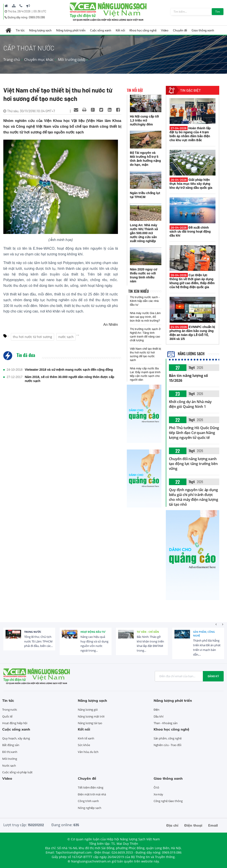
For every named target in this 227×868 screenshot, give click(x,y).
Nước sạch (9, 766)
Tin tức (20, 30)
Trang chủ (12, 60)
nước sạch (66, 337)
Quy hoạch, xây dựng (16, 738)
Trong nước (33, 632)
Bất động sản (11, 745)
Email (213, 825)
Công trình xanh (88, 801)
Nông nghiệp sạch (89, 808)
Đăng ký (213, 676)
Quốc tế (7, 716)
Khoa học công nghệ (143, 30)
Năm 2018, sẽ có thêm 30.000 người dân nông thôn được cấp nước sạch (70, 379)
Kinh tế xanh (86, 738)
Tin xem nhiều (139, 291)
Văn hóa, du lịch (88, 752)
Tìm (218, 12)
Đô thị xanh (10, 752)
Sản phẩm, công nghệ (204, 634)
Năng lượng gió (88, 710)
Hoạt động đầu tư (93, 632)
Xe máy (158, 794)
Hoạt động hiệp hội (15, 723)
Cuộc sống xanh (101, 30)
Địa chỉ (172, 825)
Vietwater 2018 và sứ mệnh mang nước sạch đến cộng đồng (69, 370)
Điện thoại (193, 825)
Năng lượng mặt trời (91, 716)
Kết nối (120, 30)
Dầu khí (159, 716)
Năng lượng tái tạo (90, 723)
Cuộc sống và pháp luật (17, 772)
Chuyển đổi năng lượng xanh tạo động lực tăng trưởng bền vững (193, 464)
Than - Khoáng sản (166, 723)
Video (165, 30)
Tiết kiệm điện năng (90, 787)
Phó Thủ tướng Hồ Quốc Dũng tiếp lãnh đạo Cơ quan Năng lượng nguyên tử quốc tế (194, 433)
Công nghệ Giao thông (168, 801)
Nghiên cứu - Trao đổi (167, 745)
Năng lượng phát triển (71, 30)
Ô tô (157, 787)
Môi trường (10, 759)
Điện (157, 710)
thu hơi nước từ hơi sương (32, 337)
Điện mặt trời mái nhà (92, 794)
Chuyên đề (180, 30)
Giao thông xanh (203, 30)
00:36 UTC (40, 11)
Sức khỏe (84, 745)
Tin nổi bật (135, 90)
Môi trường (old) (71, 60)
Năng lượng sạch (40, 30)
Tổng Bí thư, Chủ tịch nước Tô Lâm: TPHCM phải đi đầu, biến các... (38, 641)
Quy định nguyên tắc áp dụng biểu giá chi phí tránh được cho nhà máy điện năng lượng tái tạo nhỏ (194, 497)
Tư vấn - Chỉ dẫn (148, 632)
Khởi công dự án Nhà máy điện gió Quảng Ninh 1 (190, 404)
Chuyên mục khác (39, 60)
